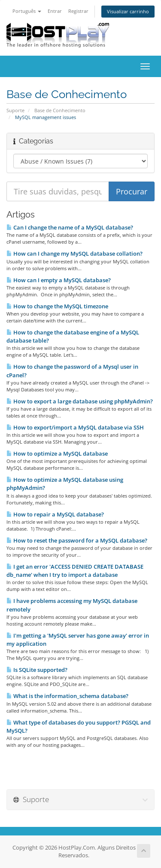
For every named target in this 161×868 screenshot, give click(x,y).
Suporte (15, 110)
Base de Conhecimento (60, 110)
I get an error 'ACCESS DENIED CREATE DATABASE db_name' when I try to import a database (75, 571)
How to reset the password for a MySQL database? (77, 540)
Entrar (55, 11)
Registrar (78, 11)
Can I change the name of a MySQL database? (70, 227)
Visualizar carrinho (128, 11)
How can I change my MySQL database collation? (74, 254)
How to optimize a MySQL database (57, 453)
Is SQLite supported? (37, 670)
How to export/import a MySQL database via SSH (75, 427)
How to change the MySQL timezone (57, 306)
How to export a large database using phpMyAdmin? (80, 401)
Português (27, 11)
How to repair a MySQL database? (55, 514)
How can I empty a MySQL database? (59, 280)
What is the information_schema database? (67, 696)
